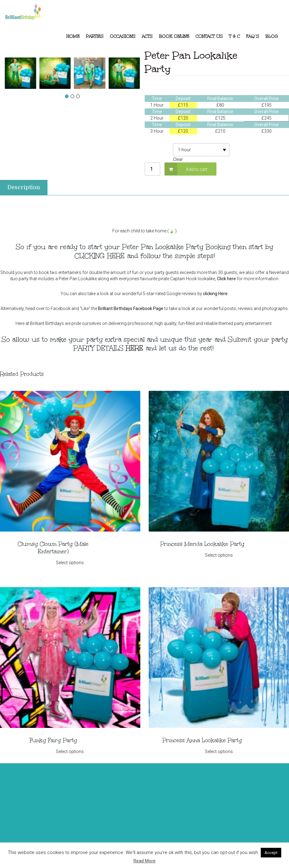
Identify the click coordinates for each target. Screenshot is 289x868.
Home (73, 36)
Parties (95, 36)
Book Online (174, 36)
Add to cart (197, 169)
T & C (235, 36)
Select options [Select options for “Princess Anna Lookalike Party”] (219, 751)
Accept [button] (271, 853)
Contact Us (209, 36)
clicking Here (215, 294)
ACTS (147, 36)
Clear (178, 159)
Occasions (123, 36)
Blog (272, 36)
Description (24, 187)
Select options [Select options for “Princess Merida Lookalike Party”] (219, 555)
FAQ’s (253, 36)
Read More (144, 861)
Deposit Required (159, 147)
